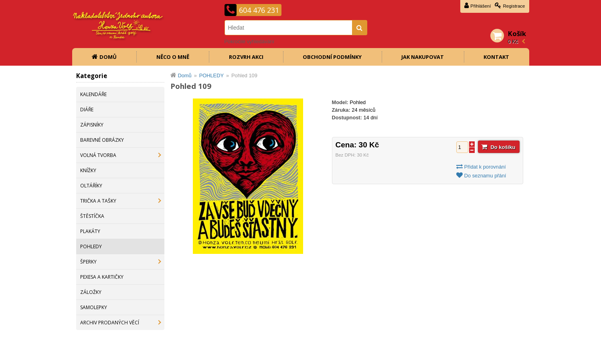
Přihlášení (481, 6)
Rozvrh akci (246, 57)
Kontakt (496, 57)
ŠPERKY (88, 262)
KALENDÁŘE (93, 94)
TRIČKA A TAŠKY (98, 201)
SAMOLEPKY (94, 307)
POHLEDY (91, 246)
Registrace (514, 6)
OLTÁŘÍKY (91, 186)
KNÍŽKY (88, 170)
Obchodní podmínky (332, 57)
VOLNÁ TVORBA (98, 155)
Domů (108, 57)
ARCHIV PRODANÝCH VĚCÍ (110, 323)
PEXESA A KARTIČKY (102, 277)
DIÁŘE (87, 110)
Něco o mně (173, 57)
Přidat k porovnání (485, 167)
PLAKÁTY (90, 231)
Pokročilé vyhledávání (249, 41)
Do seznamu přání (485, 176)
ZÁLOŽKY (91, 292)
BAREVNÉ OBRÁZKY (102, 140)
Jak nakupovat (423, 57)
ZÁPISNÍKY (92, 125)
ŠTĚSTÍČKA (92, 216)
